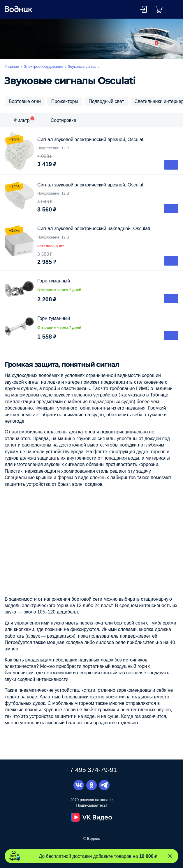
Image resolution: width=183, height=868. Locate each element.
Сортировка (64, 120)
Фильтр (22, 120)
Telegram (104, 785)
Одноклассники (91, 785)
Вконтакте (79, 785)
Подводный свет (106, 101)
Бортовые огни (25, 101)
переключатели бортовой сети (112, 623)
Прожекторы (65, 101)
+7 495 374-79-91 (91, 770)
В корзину (171, 165)
